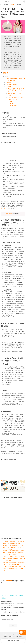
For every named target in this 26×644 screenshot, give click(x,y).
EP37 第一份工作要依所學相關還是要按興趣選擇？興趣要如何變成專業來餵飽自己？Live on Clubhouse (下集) (14, 553)
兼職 (7, 595)
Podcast (12, 4)
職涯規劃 (21, 595)
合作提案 (12, 634)
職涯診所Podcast (8, 73)
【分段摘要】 (9, 86)
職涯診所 (4, 598)
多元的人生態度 (14, 105)
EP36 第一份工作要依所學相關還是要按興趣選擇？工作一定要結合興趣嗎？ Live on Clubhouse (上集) (14, 547)
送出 (13, 625)
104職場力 (9, 581)
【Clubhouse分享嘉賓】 (11, 84)
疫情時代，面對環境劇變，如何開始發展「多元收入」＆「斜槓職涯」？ (16, 90)
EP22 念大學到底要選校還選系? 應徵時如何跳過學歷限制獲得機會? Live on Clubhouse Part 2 (14, 568)
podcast (3, 595)
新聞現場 (6, 4)
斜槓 (11, 595)
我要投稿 (5, 634)
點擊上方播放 (9, 214)
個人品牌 (12, 102)
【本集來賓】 (9, 82)
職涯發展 (15, 595)
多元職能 (12, 103)
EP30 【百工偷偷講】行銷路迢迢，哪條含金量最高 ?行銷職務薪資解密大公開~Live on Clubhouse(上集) (14, 559)
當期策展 (19, 4)
